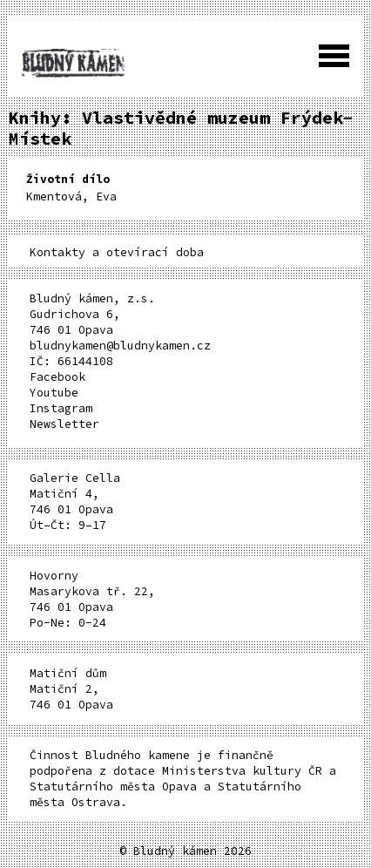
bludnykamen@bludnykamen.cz (120, 346)
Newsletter (64, 424)
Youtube (54, 393)
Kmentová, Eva (71, 188)
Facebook (57, 377)
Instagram (61, 408)
